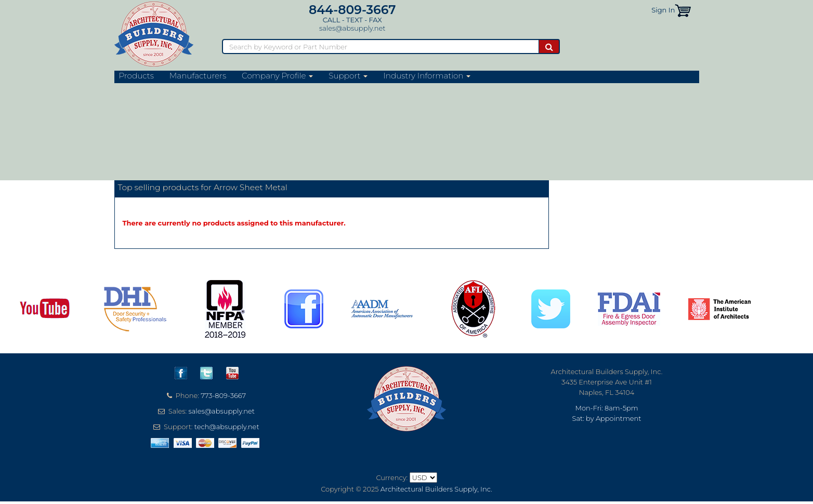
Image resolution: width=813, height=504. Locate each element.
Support (348, 76)
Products (136, 76)
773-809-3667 (223, 395)
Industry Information (427, 76)
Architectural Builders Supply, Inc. (436, 489)
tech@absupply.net (227, 427)
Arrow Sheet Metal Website (180, 168)
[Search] (380, 47)
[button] (683, 10)
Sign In (663, 10)
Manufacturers (198, 76)
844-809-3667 (352, 10)
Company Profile (277, 76)
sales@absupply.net (352, 28)
